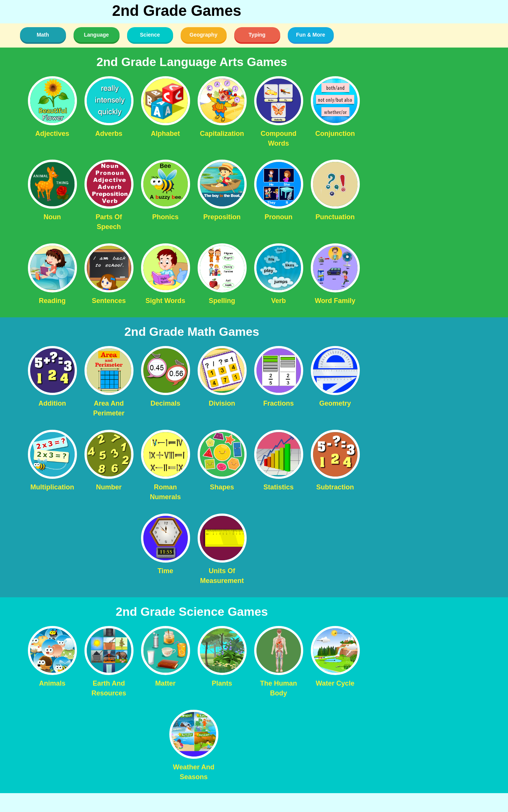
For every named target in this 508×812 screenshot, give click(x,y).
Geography (204, 35)
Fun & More (311, 35)
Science (150, 35)
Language (96, 35)
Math (43, 35)
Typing (257, 35)
